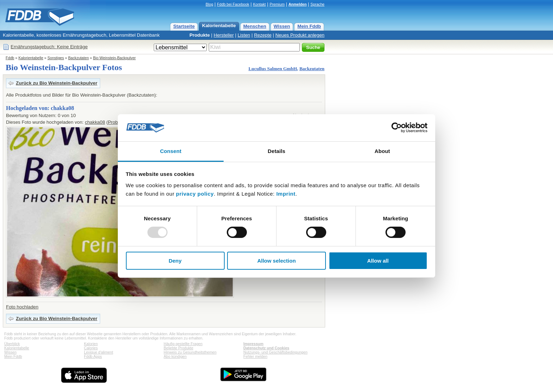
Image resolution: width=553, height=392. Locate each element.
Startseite (184, 26)
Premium (277, 4)
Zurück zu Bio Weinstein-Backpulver (57, 83)
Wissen (282, 26)
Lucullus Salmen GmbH (273, 69)
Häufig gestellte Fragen (183, 344)
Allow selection (276, 261)
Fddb (10, 58)
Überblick (12, 344)
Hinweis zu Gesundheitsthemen (190, 352)
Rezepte (263, 35)
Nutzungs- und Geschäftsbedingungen (275, 352)
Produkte (200, 35)
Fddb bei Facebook (233, 4)
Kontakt (259, 4)
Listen (244, 35)
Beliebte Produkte (178, 348)
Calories (91, 348)
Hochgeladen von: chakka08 (40, 108)
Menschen (255, 26)
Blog (209, 4)
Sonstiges (56, 58)
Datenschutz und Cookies (266, 348)
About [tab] (382, 151)
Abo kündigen (175, 356)
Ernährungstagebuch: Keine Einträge (49, 47)
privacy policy (195, 194)
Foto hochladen (22, 307)
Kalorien (91, 344)
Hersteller (224, 35)
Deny (175, 261)
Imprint (286, 194)
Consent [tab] (171, 151)
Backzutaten (78, 58)
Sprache (317, 4)
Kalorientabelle (219, 26)
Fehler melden (255, 356)
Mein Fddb (309, 26)
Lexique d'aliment (99, 352)
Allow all (378, 261)
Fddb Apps (93, 356)
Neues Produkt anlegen (300, 35)
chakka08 (95, 122)
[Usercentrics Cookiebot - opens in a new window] (397, 128)
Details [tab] (276, 151)
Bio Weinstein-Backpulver (114, 58)
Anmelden (298, 4)
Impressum (253, 344)
